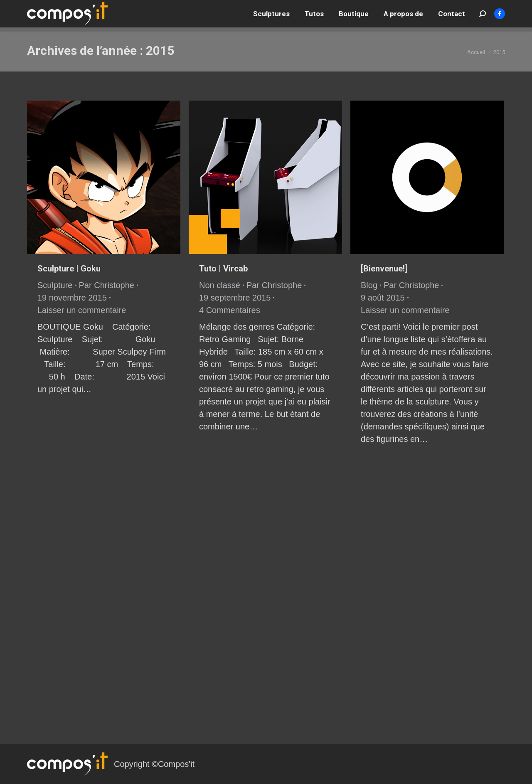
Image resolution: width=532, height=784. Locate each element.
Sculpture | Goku (69, 269)
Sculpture (55, 285)
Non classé (220, 285)
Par (107, 285)
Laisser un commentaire (82, 310)
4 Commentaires (230, 310)
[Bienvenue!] (384, 269)
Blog (369, 285)
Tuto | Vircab (223, 269)
